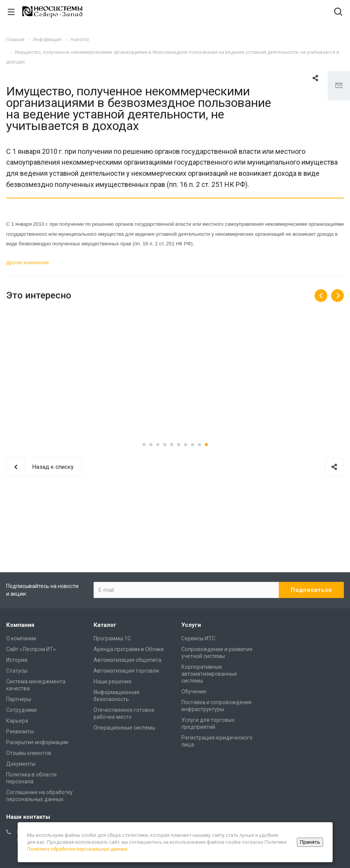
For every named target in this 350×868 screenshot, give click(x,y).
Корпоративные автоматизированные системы (209, 674)
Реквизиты (20, 731)
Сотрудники (21, 710)
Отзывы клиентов (29, 753)
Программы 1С (112, 638)
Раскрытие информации (37, 742)
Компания (20, 625)
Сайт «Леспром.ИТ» (31, 649)
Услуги (191, 625)
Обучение (194, 691)
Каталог (105, 625)
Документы (21, 764)
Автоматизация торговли (126, 671)
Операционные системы (124, 728)
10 (206, 445)
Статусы (17, 671)
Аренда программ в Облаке (129, 649)
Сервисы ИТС (198, 638)
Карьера (17, 721)
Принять (310, 842)
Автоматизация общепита (127, 660)
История (17, 660)
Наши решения (112, 681)
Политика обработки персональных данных (77, 849)
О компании (21, 638)
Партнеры (19, 699)
